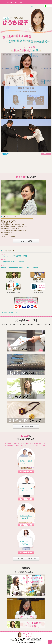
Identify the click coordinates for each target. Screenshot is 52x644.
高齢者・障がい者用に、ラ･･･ (26, 490)
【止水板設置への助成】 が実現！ (13, 262)
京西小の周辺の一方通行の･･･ (26, 543)
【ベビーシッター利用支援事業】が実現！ (15, 256)
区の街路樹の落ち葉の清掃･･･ (26, 517)
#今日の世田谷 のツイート (9, 312)
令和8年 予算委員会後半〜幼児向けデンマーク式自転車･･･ (21, 267)
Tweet (32, 6)
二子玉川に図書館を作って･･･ (26, 462)
